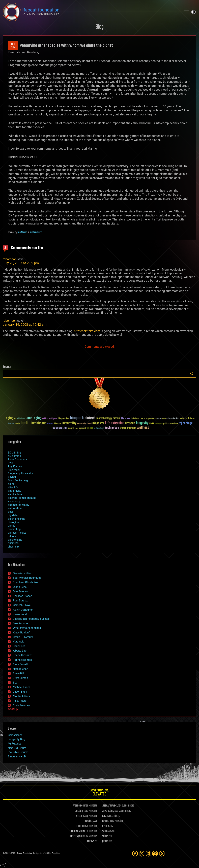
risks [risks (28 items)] (77, 428)
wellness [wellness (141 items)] (143, 428)
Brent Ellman (20, 678)
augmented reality (19, 505)
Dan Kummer (21, 623)
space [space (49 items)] (90, 428)
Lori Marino (22, 232)
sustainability (36, 232)
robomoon (10, 259)
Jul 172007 (13, 46)
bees (11, 512)
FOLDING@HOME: (79, 831)
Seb (15, 683)
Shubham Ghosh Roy (25, 582)
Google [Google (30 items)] (17, 424)
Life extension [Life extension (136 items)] (115, 423)
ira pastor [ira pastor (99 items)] (98, 423)
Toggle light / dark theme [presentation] (193, 12)
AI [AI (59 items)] (15, 419)
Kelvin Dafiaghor (23, 610)
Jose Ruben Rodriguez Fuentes (31, 619)
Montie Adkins (21, 696)
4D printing (14, 456)
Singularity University (20, 473)
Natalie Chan (21, 669)
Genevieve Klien (22, 573)
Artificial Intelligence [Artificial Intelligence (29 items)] (50, 419)
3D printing (14, 453)
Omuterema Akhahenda (27, 628)
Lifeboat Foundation (24, 854)
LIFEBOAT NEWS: (109, 806)
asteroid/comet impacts (22, 498)
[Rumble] (162, 854)
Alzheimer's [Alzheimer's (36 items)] (22, 419)
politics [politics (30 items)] (166, 424)
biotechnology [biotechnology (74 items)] (104, 418)
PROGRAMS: (107, 831)
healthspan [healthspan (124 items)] (39, 423)
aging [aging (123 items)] (10, 418)
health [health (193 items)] (26, 423)
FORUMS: (91, 842)
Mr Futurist (14, 744)
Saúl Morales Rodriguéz (27, 578)
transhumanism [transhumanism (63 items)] (128, 428)
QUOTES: (105, 842)
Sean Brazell (20, 664)
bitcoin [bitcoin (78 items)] (117, 418)
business (13, 543)
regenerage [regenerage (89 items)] (186, 423)
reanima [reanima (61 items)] (174, 423)
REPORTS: (106, 826)
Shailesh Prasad (23, 596)
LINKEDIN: (79, 811)
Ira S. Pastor (20, 701)
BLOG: (104, 816)
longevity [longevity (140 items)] (142, 423)
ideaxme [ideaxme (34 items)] (58, 424)
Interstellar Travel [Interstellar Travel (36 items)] (84, 424)
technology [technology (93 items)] (112, 428)
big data (13, 515)
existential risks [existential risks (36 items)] (173, 419)
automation (15, 508)
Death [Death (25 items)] (164, 419)
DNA (11, 463)
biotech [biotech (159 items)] (90, 418)
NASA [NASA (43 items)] (152, 424)
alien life (13, 487)
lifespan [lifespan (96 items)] (130, 423)
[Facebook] (135, 854)
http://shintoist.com (87, 331)
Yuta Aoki (19, 642)
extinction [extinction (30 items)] (184, 419)
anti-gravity (15, 491)
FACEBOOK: (78, 806)
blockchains (15, 540)
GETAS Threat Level (99, 793)
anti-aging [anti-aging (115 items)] (34, 418)
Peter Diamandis (18, 459)
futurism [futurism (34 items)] (11, 424)
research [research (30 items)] (71, 428)
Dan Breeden (20, 591)
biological (14, 522)
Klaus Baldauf (21, 633)
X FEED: (79, 816)
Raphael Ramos (22, 660)
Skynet (12, 477)
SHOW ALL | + (13, 710)
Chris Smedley (21, 705)
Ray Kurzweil (16, 467)
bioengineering (17, 519)
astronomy (14, 501)
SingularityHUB (17, 757)
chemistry (14, 547)
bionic (11, 526)
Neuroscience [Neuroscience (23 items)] (159, 424)
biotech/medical (18, 533)
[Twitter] (142, 854)
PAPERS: (105, 837)
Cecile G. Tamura (23, 637)
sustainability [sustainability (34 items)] (99, 428)
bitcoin (12, 536)
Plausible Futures (18, 752)
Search (192, 374)
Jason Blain (20, 692)
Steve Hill (18, 673)
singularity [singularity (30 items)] (83, 428)
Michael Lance (22, 687)
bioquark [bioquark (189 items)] (77, 418)
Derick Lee (19, 646)
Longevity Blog (17, 739)
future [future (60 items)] (191, 418)
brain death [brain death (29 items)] (135, 419)
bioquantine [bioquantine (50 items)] (64, 418)
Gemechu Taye (22, 605)
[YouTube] (155, 854)
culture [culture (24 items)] (159, 419)
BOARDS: (105, 821)
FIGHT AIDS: (82, 826)
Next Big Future (17, 748)
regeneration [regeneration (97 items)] (59, 428)
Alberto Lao (20, 651)
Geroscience (15, 735)
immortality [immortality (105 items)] (69, 423)
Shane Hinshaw (22, 655)
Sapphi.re (56, 854)
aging (11, 484)
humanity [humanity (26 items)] (50, 424)
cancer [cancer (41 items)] (143, 419)
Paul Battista (21, 601)
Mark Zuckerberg (18, 480)
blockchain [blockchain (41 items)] (126, 419)
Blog (100, 27)
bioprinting (14, 529)
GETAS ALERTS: (108, 811)
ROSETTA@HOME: (78, 837)
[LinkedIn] (148, 854)
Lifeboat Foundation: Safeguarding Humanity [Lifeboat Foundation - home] (91, 12)
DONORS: (88, 821)
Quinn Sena (20, 587)
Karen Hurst (20, 614)
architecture (15, 494)
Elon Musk (14, 470)
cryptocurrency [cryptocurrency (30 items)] (151, 419)
